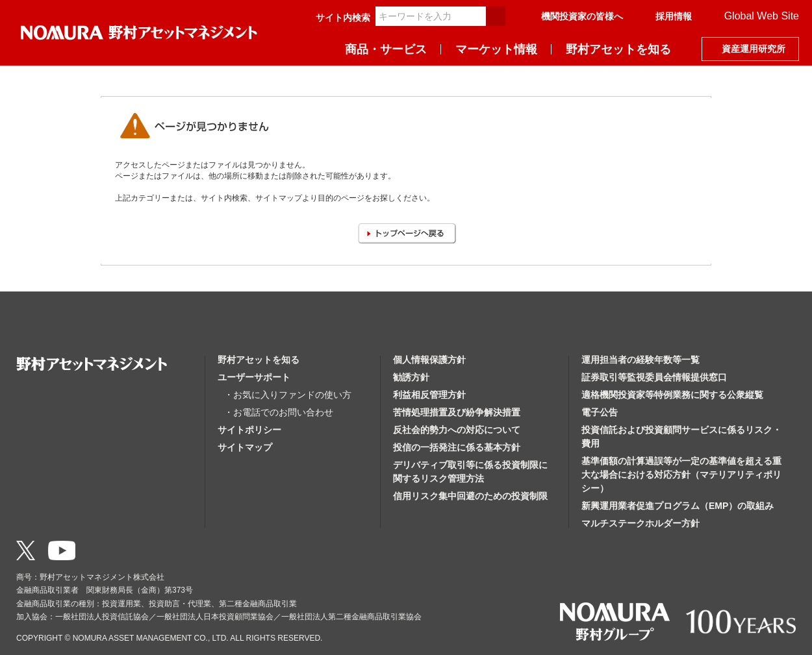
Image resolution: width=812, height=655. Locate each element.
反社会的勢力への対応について (457, 430)
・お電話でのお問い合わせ (279, 412)
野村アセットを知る (618, 49)
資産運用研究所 (754, 49)
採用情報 (674, 16)
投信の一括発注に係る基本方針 (457, 447)
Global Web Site (762, 16)
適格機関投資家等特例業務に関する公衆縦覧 (672, 395)
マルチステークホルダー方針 (641, 523)
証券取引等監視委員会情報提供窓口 (654, 377)
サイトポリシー (249, 430)
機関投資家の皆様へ (582, 16)
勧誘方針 (411, 377)
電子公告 (600, 412)
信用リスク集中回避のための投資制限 (470, 496)
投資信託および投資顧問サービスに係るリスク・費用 (681, 437)
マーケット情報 (496, 49)
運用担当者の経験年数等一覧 (641, 360)
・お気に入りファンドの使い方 (288, 395)
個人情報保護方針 (429, 360)
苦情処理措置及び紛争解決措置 (457, 412)
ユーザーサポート (254, 377)
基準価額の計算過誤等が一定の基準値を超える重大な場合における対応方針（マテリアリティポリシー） (681, 475)
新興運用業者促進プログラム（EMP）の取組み (678, 506)
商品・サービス (386, 49)
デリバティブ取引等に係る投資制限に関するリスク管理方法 (470, 472)
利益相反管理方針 (429, 395)
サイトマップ (245, 447)
